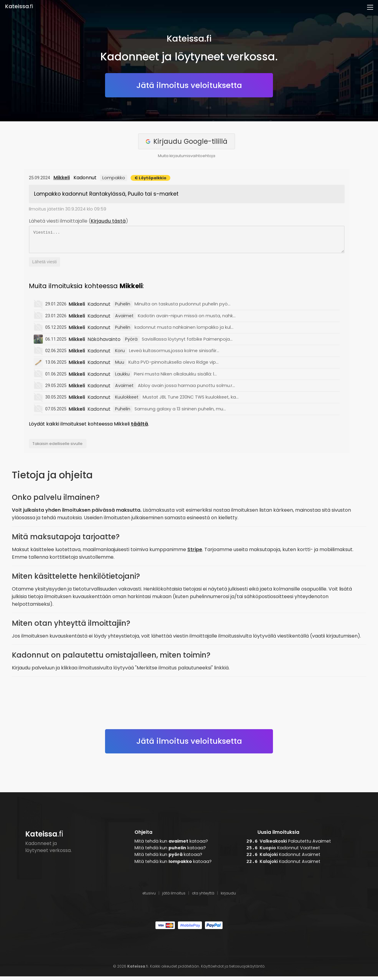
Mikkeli (62, 178)
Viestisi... (187, 241)
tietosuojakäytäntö (247, 970)
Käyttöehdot (212, 970)
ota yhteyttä (203, 897)
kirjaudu (228, 897)
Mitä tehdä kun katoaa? (171, 845)
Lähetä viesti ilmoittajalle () (78, 221)
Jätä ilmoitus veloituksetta (189, 85)
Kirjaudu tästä (108, 221)
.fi (19, 6)
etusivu (149, 897)
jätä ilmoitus (174, 897)
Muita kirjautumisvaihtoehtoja (187, 156)
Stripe (195, 553)
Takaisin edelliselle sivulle (58, 447)
